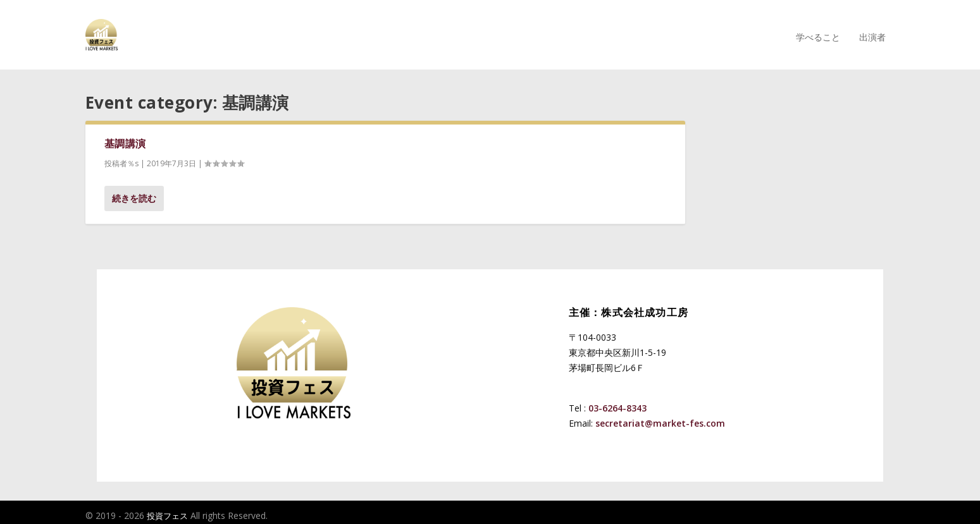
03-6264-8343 (617, 402)
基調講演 (125, 137)
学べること (818, 31)
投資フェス (167, 509)
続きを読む (134, 192)
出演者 (872, 31)
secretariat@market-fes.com (660, 417)
